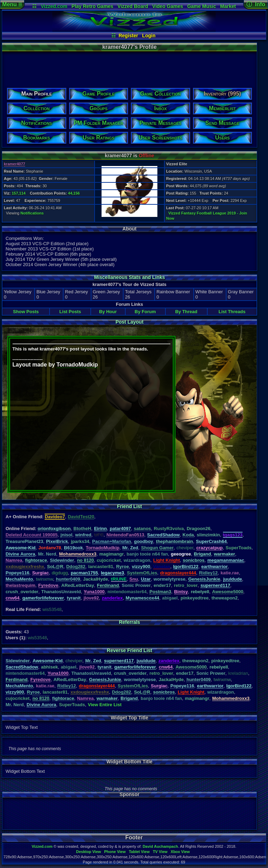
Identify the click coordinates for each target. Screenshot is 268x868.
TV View (160, 852)
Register (128, 36)
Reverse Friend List (129, 650)
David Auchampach (161, 846)
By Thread (186, 312)
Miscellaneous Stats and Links (129, 277)
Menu (12, 4)
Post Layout (129, 322)
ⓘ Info (256, 4)
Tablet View (139, 852)
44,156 (74, 193)
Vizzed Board (133, 6)
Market (228, 6)
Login (149, 36)
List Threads (232, 312)
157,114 (18, 193)
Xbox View (180, 852)
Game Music (201, 6)
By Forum (145, 312)
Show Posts (26, 312)
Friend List (129, 506)
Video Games (167, 6)
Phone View (115, 852)
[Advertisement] (129, 67)
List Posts (70, 312)
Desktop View (88, 852)
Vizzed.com (54, 6)
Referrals (130, 622)
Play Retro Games (92, 6)
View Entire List (105, 705)
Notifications (32, 213)
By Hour (108, 312)
